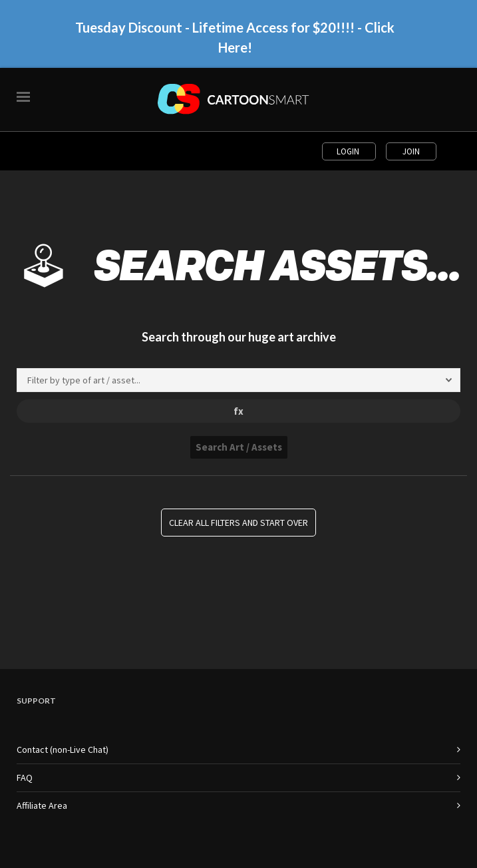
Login (349, 151)
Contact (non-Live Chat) (63, 750)
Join (411, 151)
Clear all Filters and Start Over (238, 523)
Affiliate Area (42, 805)
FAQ (25, 777)
